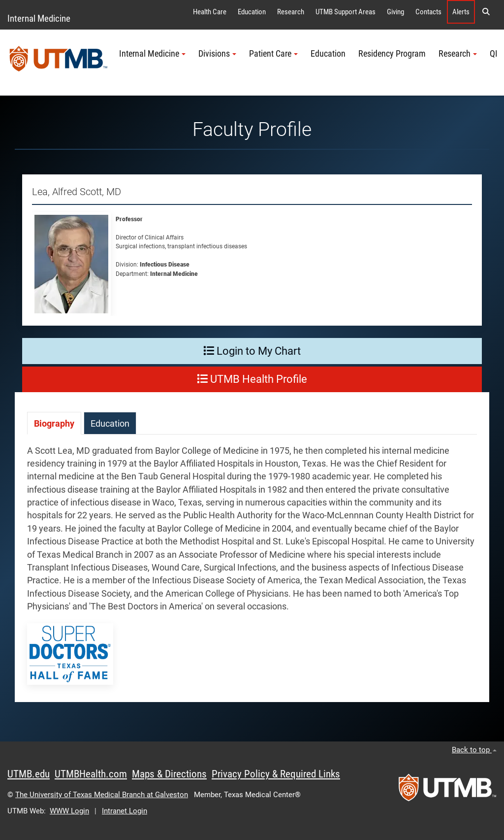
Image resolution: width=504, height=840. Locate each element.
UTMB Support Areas (346, 12)
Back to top (474, 750)
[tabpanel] (252, 573)
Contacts (428, 12)
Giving (395, 12)
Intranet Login (125, 811)
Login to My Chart (252, 351)
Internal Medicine (39, 18)
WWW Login (69, 811)
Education (252, 12)
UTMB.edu (29, 774)
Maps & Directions (169, 774)
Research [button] (458, 54)
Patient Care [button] (273, 54)
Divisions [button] (217, 54)
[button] (486, 12)
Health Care (210, 12)
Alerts (461, 12)
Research (291, 12)
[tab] (54, 423)
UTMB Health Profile (252, 379)
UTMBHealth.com (91, 774)
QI (494, 54)
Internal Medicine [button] (152, 54)
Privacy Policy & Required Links (276, 774)
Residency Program (392, 54)
